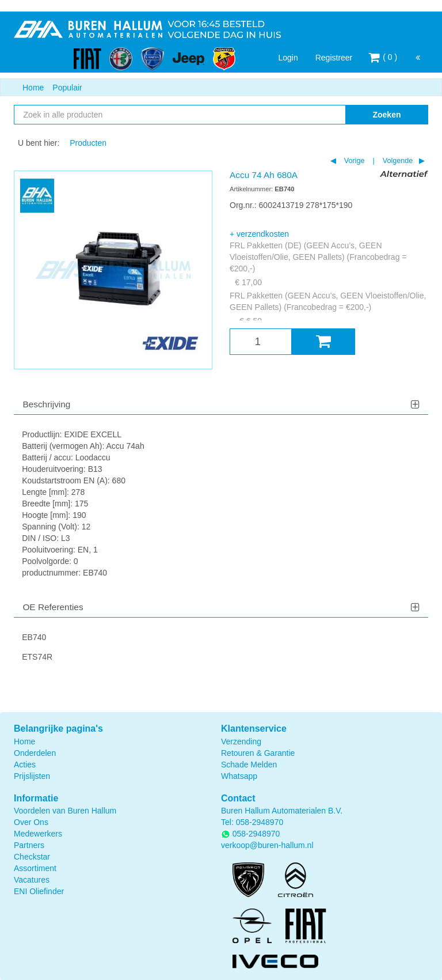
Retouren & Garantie (258, 753)
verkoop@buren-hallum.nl (267, 845)
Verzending (241, 741)
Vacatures (32, 880)
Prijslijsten (32, 776)
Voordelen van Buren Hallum (65, 811)
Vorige (353, 161)
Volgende (397, 161)
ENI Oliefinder (39, 891)
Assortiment (35, 868)
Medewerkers (38, 834)
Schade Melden (249, 765)
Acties (25, 765)
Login (288, 58)
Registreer (334, 58)
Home (33, 88)
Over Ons (31, 822)
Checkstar (32, 857)
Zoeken (386, 115)
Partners (29, 845)
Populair (67, 88)
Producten (88, 143)
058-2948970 (260, 822)
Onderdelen (35, 753)
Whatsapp (239, 776)
